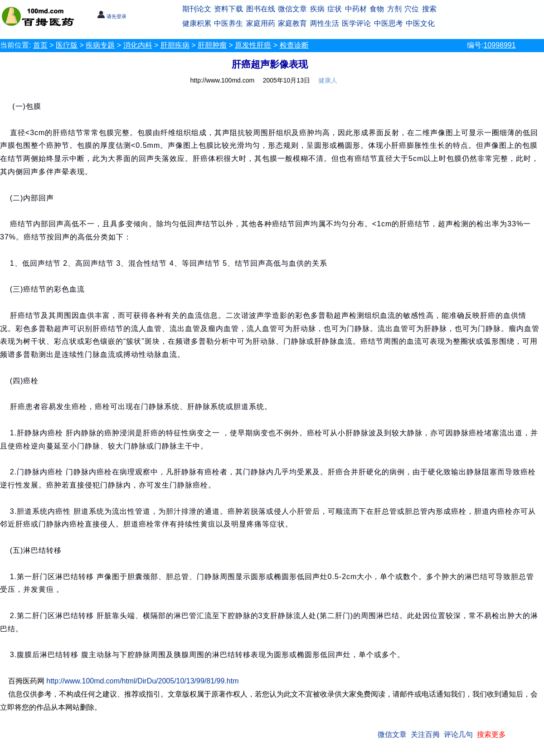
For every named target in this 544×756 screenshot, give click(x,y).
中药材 (356, 9)
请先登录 (112, 16)
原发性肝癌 (253, 45)
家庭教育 (292, 23)
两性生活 (325, 23)
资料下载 (228, 9)
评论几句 (458, 734)
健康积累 (197, 23)
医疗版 (67, 45)
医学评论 (356, 23)
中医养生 (228, 23)
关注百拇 (425, 734)
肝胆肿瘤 (212, 45)
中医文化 (420, 23)
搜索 (429, 9)
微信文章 (292, 9)
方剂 (394, 9)
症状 (335, 9)
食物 (377, 9)
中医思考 (389, 23)
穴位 (412, 9)
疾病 (317, 9)
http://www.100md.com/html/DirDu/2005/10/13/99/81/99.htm (142, 681)
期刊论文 (197, 9)
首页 (40, 45)
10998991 (499, 45)
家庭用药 (261, 23)
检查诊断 (294, 45)
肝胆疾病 (175, 45)
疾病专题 (100, 45)
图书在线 (261, 9)
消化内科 (138, 45)
